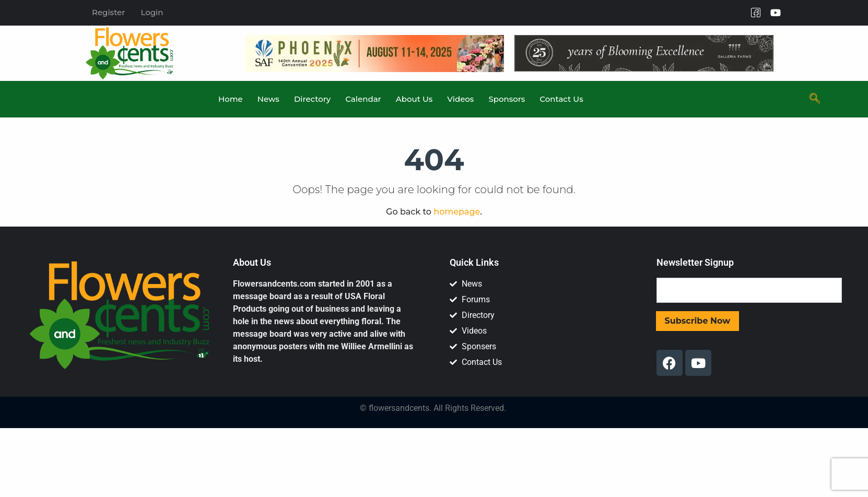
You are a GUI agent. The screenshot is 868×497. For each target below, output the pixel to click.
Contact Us (561, 99)
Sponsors (507, 99)
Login (152, 12)
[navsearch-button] (815, 99)
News (268, 99)
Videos (460, 99)
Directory (312, 99)
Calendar (363, 99)
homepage (457, 212)
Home (231, 99)
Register (108, 12)
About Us (414, 99)
